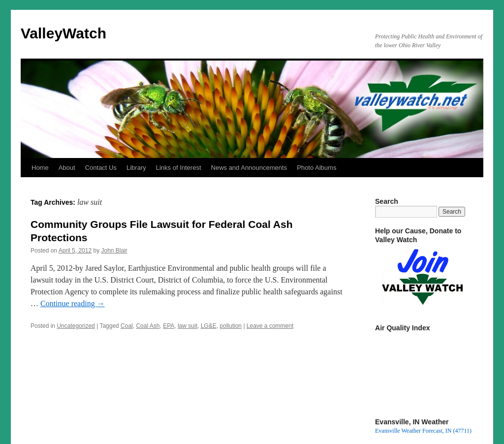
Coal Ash (148, 326)
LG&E (209, 326)
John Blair (114, 251)
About (67, 168)
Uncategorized (76, 326)
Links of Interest (179, 168)
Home (40, 168)
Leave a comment (270, 326)
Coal (127, 326)
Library (136, 168)
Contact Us (101, 168)
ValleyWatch (63, 33)
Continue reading (73, 303)
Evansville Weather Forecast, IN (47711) (423, 431)
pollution (231, 326)
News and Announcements (249, 168)
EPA (169, 326)
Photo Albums (316, 168)
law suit (188, 326)
